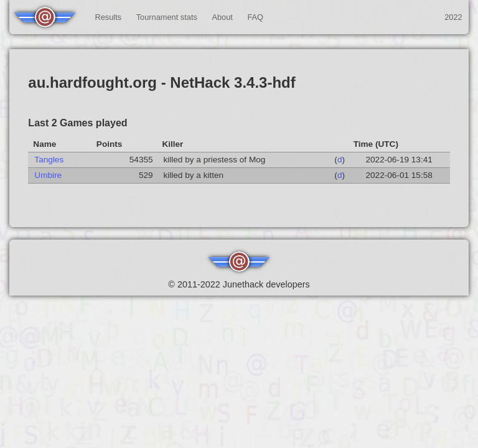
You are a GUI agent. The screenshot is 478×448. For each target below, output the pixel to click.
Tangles (49, 160)
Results (108, 17)
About (222, 17)
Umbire (48, 175)
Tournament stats (167, 17)
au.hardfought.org (92, 82)
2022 (453, 17)
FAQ (255, 17)
